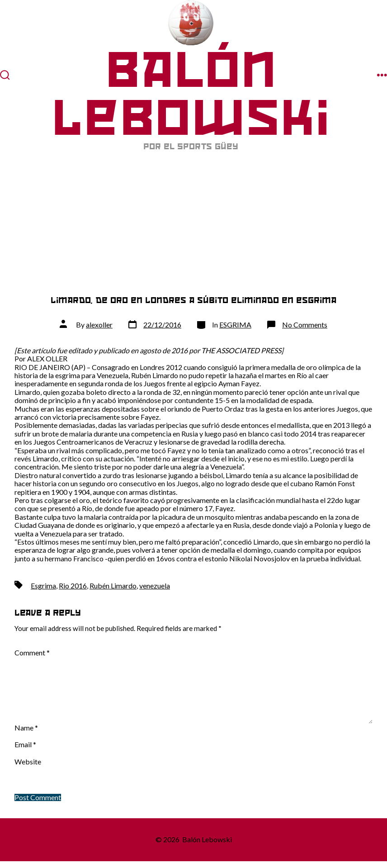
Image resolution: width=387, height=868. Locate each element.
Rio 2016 (73, 586)
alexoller (99, 325)
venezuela (155, 586)
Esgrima (43, 586)
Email (25, 745)
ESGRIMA (235, 325)
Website (28, 762)
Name (26, 728)
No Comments (305, 325)
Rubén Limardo (113, 586)
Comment (32, 653)
